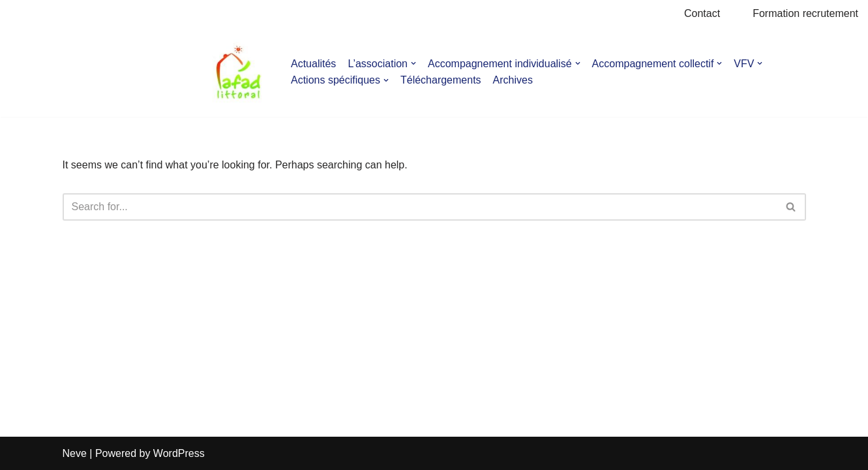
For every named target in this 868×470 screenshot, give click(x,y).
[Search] (420, 207)
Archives (513, 80)
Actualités (313, 64)
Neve (75, 453)
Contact (702, 13)
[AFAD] (238, 72)
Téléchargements (441, 80)
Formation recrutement (805, 13)
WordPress (179, 453)
